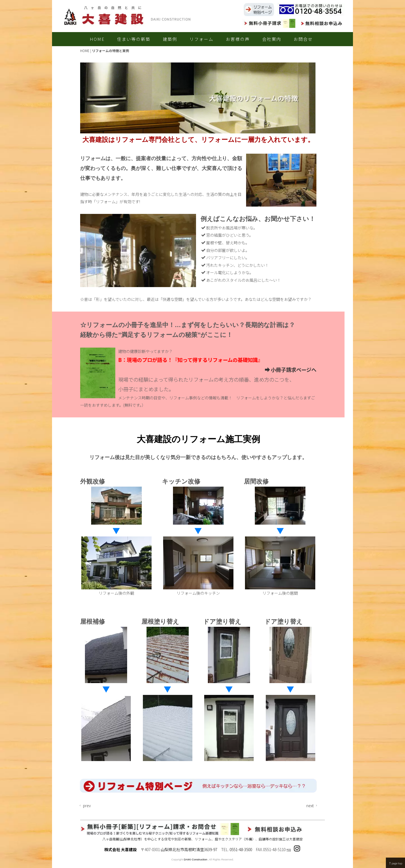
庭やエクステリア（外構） (235, 839)
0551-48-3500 (241, 849)
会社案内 (272, 39)
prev (85, 806)
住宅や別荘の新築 (178, 839)
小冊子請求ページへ (291, 370)
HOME (97, 39)
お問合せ (303, 39)
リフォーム (202, 39)
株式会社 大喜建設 (121, 849)
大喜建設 (296, 839)
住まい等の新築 (134, 39)
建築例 (170, 39)
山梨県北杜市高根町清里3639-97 (189, 849)
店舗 (262, 839)
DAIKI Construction (196, 859)
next (312, 806)
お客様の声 (238, 39)
